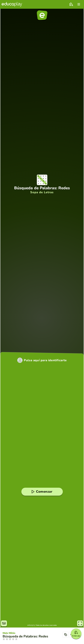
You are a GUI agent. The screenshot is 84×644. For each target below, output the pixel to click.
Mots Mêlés (9, 633)
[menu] (79, 4)
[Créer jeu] (76, 634)
